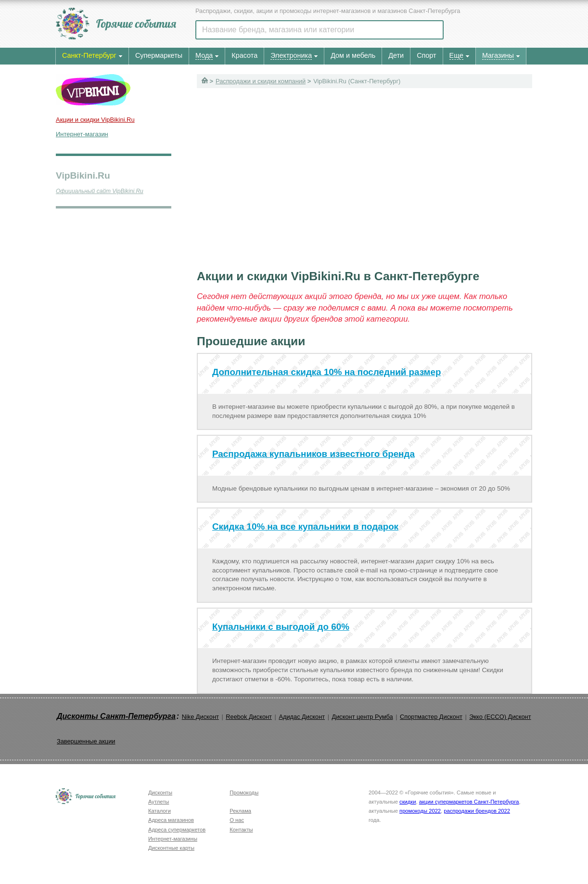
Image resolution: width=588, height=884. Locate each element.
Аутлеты (159, 802)
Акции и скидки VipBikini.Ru (95, 120)
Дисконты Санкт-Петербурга (116, 716)
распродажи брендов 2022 (477, 811)
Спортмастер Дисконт (431, 717)
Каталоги (160, 811)
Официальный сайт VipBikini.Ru (100, 191)
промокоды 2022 (420, 811)
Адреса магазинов (171, 820)
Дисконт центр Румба (363, 717)
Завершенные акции (86, 741)
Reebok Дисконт (249, 717)
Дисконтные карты (171, 848)
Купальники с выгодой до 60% (281, 627)
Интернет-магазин (82, 134)
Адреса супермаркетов (177, 830)
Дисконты (160, 793)
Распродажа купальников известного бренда (313, 454)
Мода (204, 55)
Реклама (240, 811)
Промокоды (244, 793)
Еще (456, 55)
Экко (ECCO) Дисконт (500, 717)
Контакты (241, 830)
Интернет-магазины (173, 839)
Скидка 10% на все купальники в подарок (305, 526)
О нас (237, 820)
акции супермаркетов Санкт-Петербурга (469, 802)
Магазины (498, 55)
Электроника (291, 55)
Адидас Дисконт (302, 717)
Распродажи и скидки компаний (261, 81)
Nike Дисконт (200, 717)
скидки (408, 802)
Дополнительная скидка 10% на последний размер (326, 372)
